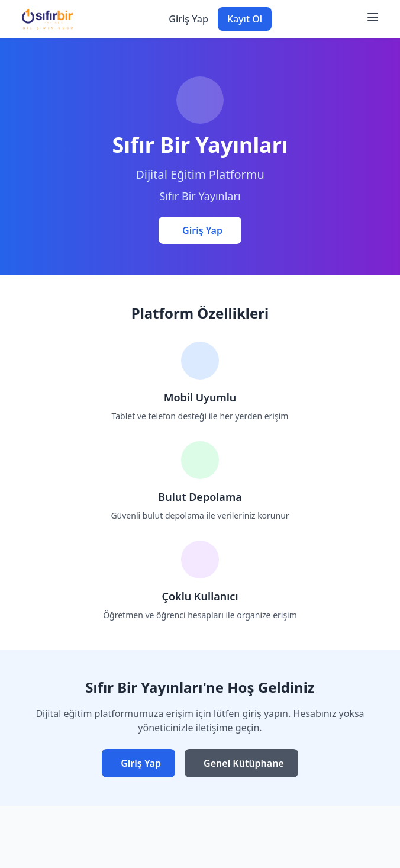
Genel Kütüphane (244, 763)
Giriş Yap (188, 19)
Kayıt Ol (245, 19)
